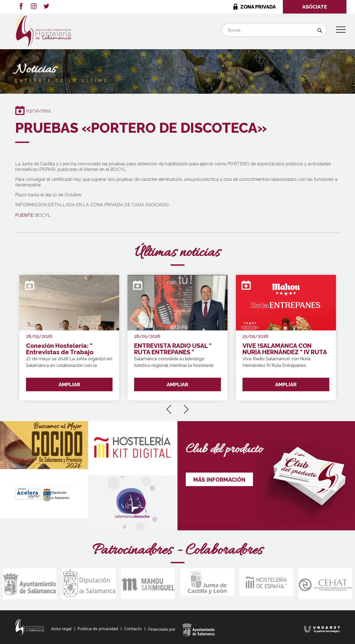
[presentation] (169, 407)
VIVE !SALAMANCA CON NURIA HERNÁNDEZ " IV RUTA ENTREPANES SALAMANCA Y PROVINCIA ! (285, 349)
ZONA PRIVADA (258, 7)
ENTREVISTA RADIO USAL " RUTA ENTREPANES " (173, 349)
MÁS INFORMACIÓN (219, 480)
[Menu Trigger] (341, 30)
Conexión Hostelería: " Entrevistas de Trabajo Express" (60, 349)
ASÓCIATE (315, 7)
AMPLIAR (69, 384)
